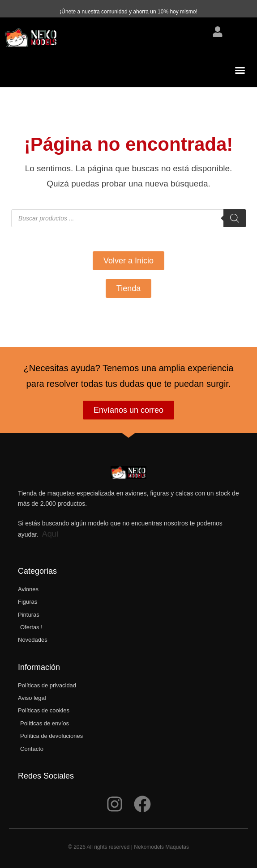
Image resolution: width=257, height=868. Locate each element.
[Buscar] (235, 218)
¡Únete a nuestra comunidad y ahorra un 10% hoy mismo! (128, 12)
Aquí (50, 534)
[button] (240, 70)
